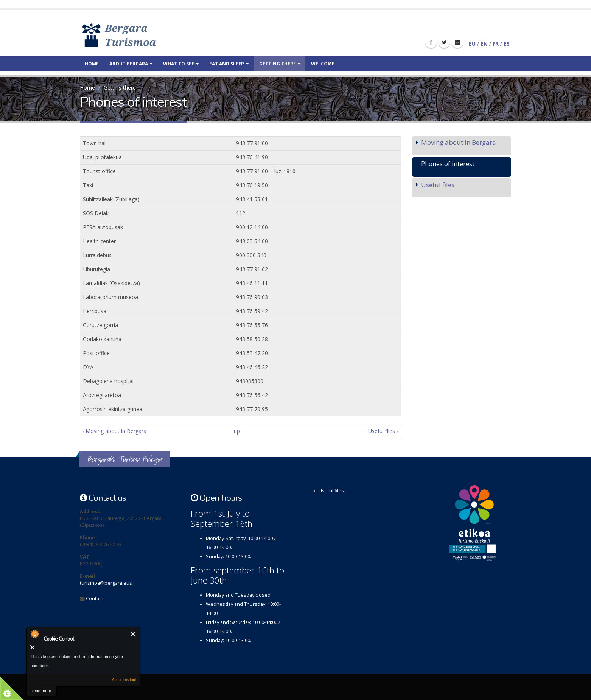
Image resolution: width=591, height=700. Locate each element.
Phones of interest (448, 164)
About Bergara (131, 64)
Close (133, 634)
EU (472, 44)
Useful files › (383, 431)
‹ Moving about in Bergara (114, 431)
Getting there (280, 64)
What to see (181, 64)
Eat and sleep (229, 64)
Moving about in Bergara (459, 142)
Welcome (323, 64)
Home (92, 64)
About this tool (124, 680)
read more (42, 691)
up (237, 431)
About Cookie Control (34, 634)
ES (507, 44)
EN (484, 44)
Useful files (438, 185)
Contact (94, 598)
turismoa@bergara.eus (106, 583)
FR (496, 44)
